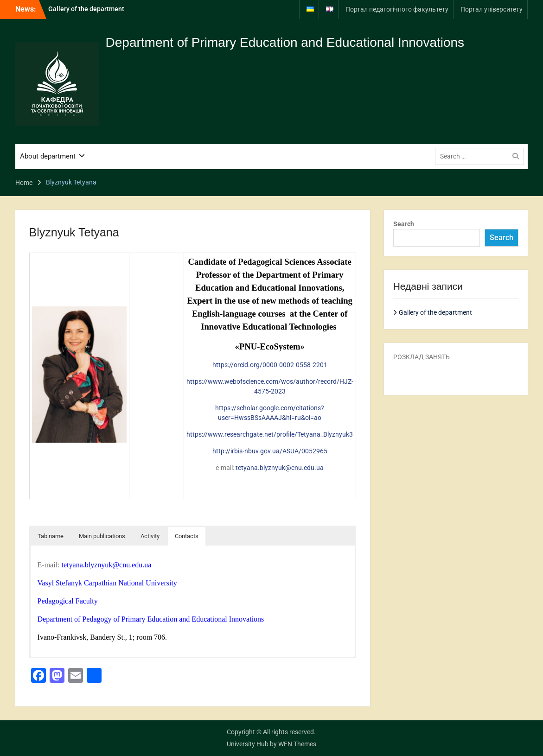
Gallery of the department (86, 9)
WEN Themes (297, 744)
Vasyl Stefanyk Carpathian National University (107, 583)
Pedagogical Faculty (68, 601)
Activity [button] (150, 536)
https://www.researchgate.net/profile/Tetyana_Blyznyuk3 (270, 434)
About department (48, 156)
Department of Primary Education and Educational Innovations (285, 42)
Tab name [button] (51, 536)
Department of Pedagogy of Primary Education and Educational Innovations (151, 619)
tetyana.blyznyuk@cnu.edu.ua (280, 468)
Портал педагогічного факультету (397, 9)
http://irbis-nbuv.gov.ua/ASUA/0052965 (270, 451)
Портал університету (492, 9)
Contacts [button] (187, 536)
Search (404, 224)
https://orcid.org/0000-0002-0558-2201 (270, 365)
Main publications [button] (102, 536)
